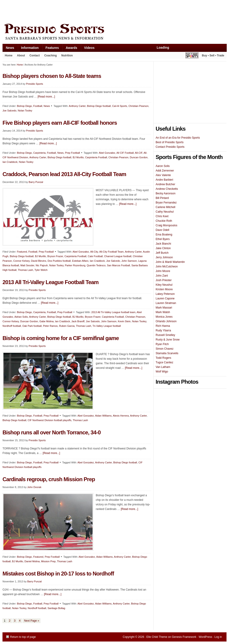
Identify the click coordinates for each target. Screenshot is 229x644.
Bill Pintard (162, 198)
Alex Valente (163, 175)
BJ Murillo (78, 157)
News (8, 49)
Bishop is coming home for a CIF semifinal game (61, 338)
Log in (218, 637)
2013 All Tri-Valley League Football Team (51, 282)
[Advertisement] (86, 11)
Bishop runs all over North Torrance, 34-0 (52, 432)
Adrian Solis (21, 317)
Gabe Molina (46, 321)
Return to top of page (23, 637)
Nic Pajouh (42, 265)
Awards (70, 49)
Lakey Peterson (165, 294)
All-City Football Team (111, 252)
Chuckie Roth (164, 221)
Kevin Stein (124, 321)
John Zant (162, 276)
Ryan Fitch (162, 344)
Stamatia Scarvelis (167, 353)
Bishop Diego (24, 106)
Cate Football (95, 256)
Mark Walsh (163, 312)
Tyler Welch (41, 270)
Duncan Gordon (139, 157)
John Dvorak (34, 487)
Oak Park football (32, 326)
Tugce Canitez (164, 362)
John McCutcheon (167, 267)
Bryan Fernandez (166, 203)
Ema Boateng (164, 235)
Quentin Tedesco (96, 265)
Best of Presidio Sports (170, 142)
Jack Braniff (78, 321)
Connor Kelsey (21, 261)
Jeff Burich (162, 253)
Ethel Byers (163, 239)
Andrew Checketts (167, 189)
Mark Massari (164, 308)
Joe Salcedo (9, 111)
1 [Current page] (5, 621)
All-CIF (138, 153)
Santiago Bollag (56, 608)
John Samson (129, 261)
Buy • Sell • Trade (213, 55)
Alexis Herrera (121, 416)
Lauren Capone (165, 298)
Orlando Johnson (166, 321)
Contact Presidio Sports (170, 147)
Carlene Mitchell (165, 207)
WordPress (205, 637)
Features (50, 49)
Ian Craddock (10, 162)
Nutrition (67, 55)
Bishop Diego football (99, 106)
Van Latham (163, 367)
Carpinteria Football (96, 157)
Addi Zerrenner (165, 171)
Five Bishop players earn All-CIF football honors (60, 123)
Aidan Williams (103, 416)
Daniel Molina (32, 561)
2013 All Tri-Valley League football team (113, 312)
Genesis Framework (184, 637)
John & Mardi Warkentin (170, 262)
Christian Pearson (138, 106)
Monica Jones (164, 317)
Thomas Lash (25, 270)
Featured (22, 252)
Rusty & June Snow (168, 340)
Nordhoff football (12, 326)
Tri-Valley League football (107, 326)
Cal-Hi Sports (120, 106)
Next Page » (32, 621)
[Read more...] (46, 97)
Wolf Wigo (162, 372)
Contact (35, 55)
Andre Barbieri (164, 180)
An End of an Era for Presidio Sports (178, 138)
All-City (94, 252)
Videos (89, 48)
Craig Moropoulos (166, 225)
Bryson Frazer (55, 256)
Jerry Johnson (164, 257)
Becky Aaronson (166, 193)
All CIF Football (125, 153)
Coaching (51, 55)
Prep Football (72, 153)
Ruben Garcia (67, 326)
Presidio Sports (114, 32)
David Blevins (39, 261)
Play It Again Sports (192, 56)
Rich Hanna (163, 326)
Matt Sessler (27, 265)
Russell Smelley (165, 335)
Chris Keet (162, 216)
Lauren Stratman (166, 303)
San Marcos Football (118, 265)
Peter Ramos (50, 326)
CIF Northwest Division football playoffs (49, 420)
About (20, 56)
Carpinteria (40, 153)
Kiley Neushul (164, 285)
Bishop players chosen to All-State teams (52, 76)
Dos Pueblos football (59, 261)
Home (9, 55)
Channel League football (118, 256)
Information (28, 49)
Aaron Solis (163, 166)
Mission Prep (48, 561)
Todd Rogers (163, 358)
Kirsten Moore (164, 289)
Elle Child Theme (157, 637)
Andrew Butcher (165, 184)
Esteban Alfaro (80, 261)
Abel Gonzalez (107, 153)
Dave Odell (162, 230)
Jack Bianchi (163, 244)
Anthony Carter (77, 106)
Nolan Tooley (25, 111)
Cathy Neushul (165, 212)
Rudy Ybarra (163, 330)
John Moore (163, 271)
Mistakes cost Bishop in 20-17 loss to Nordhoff (58, 574)
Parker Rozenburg (75, 265)
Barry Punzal (36, 182)
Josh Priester (164, 280)
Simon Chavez (165, 349)
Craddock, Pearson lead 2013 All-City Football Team (64, 174)
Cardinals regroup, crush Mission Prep (49, 479)
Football (38, 106)
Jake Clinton (163, 248)
